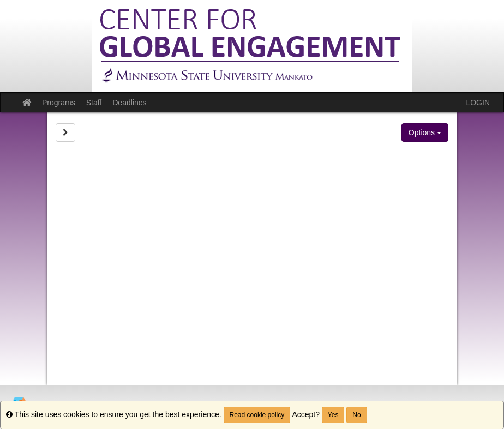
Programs (59, 103)
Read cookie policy (257, 415)
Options (425, 132)
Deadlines (129, 103)
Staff (94, 103)
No (356, 415)
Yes (333, 415)
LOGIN (478, 103)
